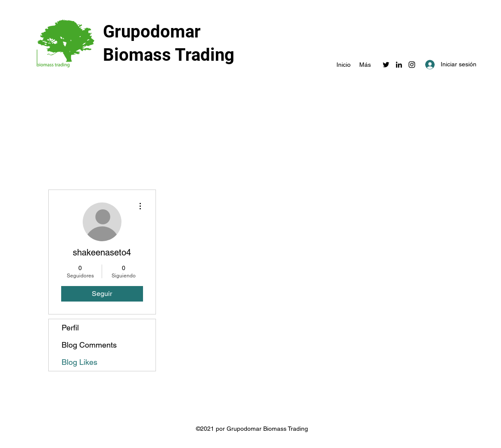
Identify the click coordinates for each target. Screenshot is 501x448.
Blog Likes (79, 362)
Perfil (70, 328)
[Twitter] (386, 65)
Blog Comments (89, 345)
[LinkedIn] (399, 65)
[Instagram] (412, 65)
